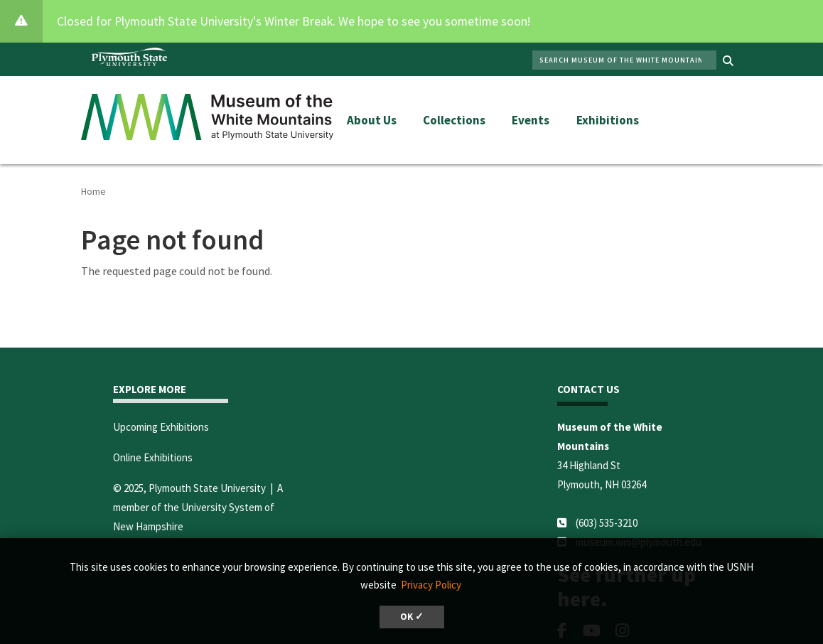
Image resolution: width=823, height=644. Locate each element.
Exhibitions (608, 120)
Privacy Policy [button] (431, 585)
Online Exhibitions (153, 457)
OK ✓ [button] (412, 617)
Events (531, 120)
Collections (454, 120)
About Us (372, 120)
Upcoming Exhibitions (161, 427)
